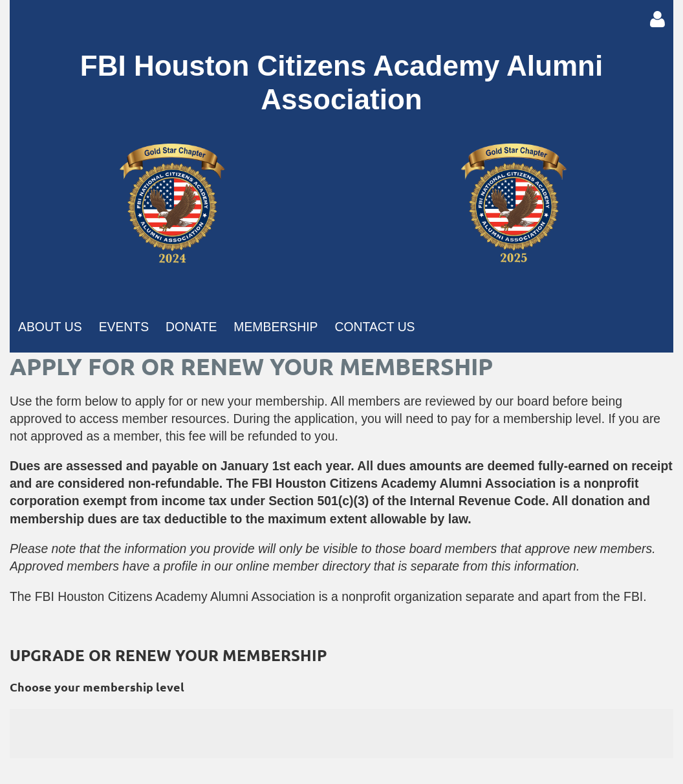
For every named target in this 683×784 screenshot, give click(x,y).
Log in (657, 19)
